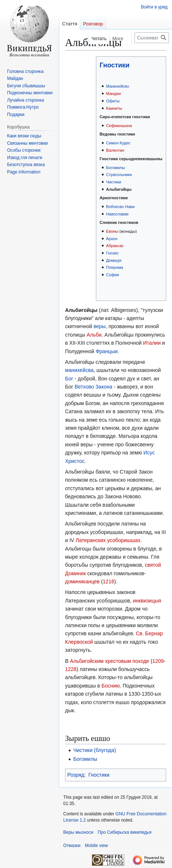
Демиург (114, 260)
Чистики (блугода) (94, 750)
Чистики (114, 182)
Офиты (113, 101)
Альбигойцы (119, 189)
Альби (94, 335)
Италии (152, 343)
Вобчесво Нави (121, 207)
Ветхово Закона (93, 387)
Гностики (114, 65)
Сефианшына (119, 126)
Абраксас (115, 246)
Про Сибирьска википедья (125, 832)
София (113, 275)
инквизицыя (147, 601)
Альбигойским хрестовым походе (110, 661)
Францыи (107, 351)
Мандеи (114, 94)
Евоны (112, 231)
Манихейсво (118, 86)
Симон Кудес (118, 143)
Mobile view (96, 846)
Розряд (76, 775)
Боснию (111, 686)
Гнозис (112, 253)
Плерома (115, 267)
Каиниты (114, 108)
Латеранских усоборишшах (108, 540)
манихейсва (79, 370)
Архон (112, 239)
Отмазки (72, 846)
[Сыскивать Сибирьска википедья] (152, 38)
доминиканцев (82, 581)
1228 (71, 669)
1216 (109, 581)
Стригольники (119, 175)
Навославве (118, 214)
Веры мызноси (78, 832)
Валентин (115, 150)
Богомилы (116, 168)
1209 (158, 661)
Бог (69, 379)
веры (99, 326)
